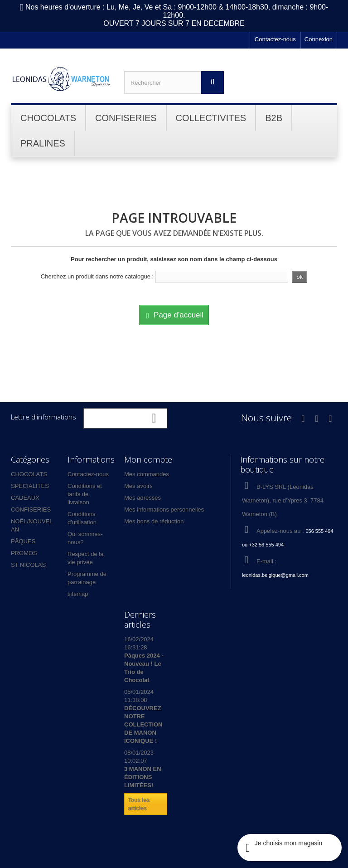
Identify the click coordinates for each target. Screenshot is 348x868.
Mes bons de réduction (154, 521)
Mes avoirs (138, 486)
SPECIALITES (30, 486)
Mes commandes (147, 474)
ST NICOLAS (28, 565)
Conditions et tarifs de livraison (85, 494)
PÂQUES (23, 541)
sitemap (78, 594)
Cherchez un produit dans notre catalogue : (97, 276)
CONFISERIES (31, 510)
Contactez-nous (275, 39)
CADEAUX (25, 498)
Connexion (319, 39)
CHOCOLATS (29, 474)
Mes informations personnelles (164, 510)
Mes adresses (143, 498)
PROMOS (24, 553)
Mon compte (148, 459)
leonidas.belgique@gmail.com (275, 575)
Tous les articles (139, 804)
